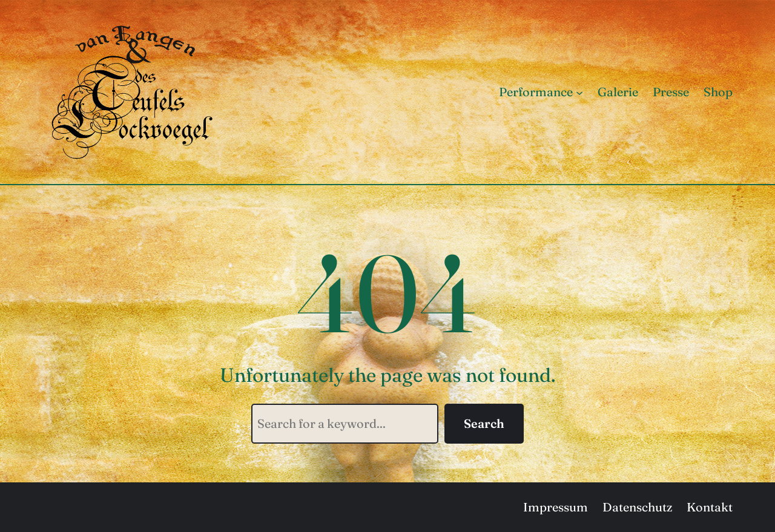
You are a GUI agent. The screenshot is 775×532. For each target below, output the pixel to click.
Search (484, 423)
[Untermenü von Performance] (579, 92)
